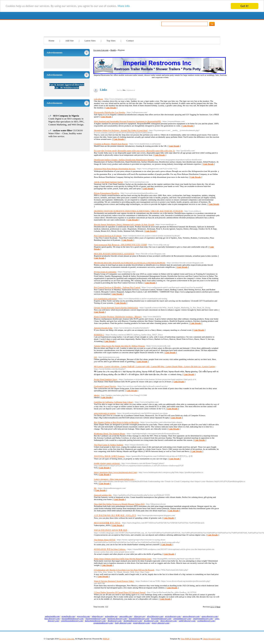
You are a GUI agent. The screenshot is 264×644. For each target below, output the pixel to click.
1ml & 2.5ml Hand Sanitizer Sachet (108, 182)
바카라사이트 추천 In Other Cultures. (110, 549)
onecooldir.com (126, 616)
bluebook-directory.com (117, 618)
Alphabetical (131, 90)
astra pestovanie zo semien (105, 413)
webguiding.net (111, 616)
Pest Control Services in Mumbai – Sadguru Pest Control (117, 287)
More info (127, 6)
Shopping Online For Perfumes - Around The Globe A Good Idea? (121, 130)
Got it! (245, 6)
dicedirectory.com (151, 621)
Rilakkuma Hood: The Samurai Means (110, 433)
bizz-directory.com (52, 618)
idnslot (97, 395)
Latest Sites (90, 41)
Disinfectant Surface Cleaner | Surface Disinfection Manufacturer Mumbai (124, 160)
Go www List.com (78, 23)
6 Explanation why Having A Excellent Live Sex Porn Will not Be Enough (124, 570)
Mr (95, 488)
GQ (95, 357)
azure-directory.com (210, 616)
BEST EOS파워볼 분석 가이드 (107, 523)
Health (113, 50)
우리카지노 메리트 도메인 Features (109, 456)
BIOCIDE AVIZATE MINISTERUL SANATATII (114, 254)
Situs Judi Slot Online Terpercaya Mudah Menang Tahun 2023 (119, 504)
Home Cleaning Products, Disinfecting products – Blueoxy (118, 317)
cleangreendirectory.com (203, 618)
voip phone (98, 99)
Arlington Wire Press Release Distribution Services (115, 169)
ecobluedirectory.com (206, 621)
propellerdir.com (68, 616)
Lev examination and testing (105, 299)
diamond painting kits (103, 495)
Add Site (69, 41)
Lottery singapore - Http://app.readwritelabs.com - (114, 479)
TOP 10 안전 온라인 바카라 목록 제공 (110, 530)
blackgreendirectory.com (96, 618)
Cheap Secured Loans (211, 639)
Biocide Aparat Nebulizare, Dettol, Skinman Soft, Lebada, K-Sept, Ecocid (124, 224)
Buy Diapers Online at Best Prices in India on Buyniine (116, 422)
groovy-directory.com (160, 623)
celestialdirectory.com (182, 618)
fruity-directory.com (123, 623)
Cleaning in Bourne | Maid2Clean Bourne (111, 144)
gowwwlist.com (83, 616)
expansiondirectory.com (103, 623)
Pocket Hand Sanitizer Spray (106, 379)
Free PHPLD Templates (190, 639)
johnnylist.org (97, 616)
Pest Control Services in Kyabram (108, 236)
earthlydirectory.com (187, 621)
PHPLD (106, 639)
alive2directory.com (155, 616)
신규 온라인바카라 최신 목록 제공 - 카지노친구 (115, 515)
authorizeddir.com (52, 616)
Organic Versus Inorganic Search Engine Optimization (116, 308)
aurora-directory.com (191, 616)
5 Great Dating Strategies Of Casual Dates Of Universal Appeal (120, 592)
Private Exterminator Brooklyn (106, 193)
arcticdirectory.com (173, 616)
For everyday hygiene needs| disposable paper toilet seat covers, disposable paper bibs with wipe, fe (134, 151)
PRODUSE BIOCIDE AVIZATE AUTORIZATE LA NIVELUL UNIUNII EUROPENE (130, 263)
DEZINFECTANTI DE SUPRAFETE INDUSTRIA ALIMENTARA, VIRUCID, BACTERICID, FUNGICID (138, 211)
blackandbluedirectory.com (73, 618)
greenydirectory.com (141, 623)
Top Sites (111, 41)
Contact (130, 41)
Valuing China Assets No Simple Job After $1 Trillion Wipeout (119, 346)
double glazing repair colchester (107, 463)
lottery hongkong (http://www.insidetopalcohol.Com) (116, 472)
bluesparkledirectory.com (139, 618)
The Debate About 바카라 (105, 540)
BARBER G (99, 335)
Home (51, 41)
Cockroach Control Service (105, 386)
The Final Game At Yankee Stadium (109, 445)
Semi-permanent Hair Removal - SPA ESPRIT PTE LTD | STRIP (120, 245)
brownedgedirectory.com (161, 618)
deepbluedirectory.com (133, 621)
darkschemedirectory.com (95, 621)
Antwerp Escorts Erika (103, 328)
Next (218, 607)
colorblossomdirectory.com (72, 621)
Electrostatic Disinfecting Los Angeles (110, 112)
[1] (212, 607)
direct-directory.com (168, 621)
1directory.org (139, 616)
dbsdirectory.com (115, 621)
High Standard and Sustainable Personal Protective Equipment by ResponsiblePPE (127, 121)
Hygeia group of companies (105, 272)
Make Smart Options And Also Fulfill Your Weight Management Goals (123, 559)
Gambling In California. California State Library (114, 402)
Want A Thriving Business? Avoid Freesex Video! (114, 581)
